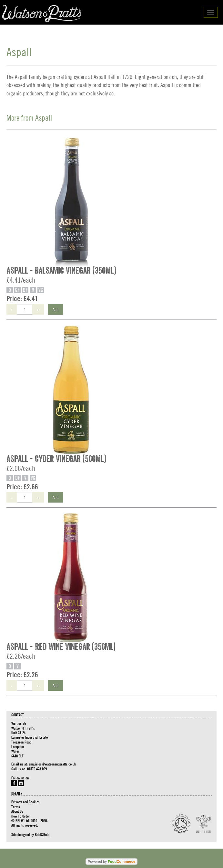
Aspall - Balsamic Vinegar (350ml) (61, 271)
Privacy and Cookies (25, 802)
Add (56, 309)
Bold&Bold (42, 834)
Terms (16, 807)
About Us (17, 811)
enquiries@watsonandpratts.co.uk (52, 764)
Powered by (111, 862)
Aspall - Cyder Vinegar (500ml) (56, 459)
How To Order (21, 816)
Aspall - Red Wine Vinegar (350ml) (61, 647)
